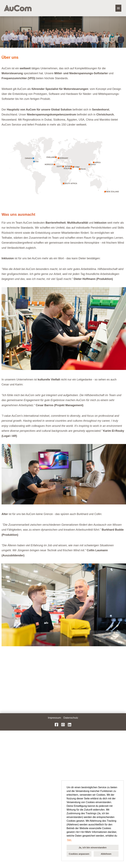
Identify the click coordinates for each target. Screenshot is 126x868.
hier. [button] (69, 840)
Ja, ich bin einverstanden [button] (92, 847)
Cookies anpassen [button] (79, 854)
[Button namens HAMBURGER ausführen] (118, 8)
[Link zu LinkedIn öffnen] (70, 725)
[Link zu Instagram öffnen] (63, 725)
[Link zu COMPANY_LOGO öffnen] (18, 8)
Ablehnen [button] (106, 854)
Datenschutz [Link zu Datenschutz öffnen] (71, 718)
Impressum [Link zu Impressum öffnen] (54, 718)
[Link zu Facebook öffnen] (56, 725)
